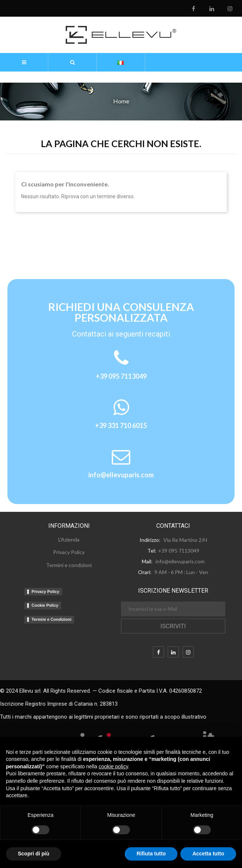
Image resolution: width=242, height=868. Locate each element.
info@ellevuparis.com (121, 475)
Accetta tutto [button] (208, 854)
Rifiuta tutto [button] (151, 854)
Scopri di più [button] (34, 854)
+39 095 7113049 (121, 376)
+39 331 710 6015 (121, 425)
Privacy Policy (45, 592)
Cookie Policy (45, 605)
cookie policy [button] (113, 766)
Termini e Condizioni (51, 619)
